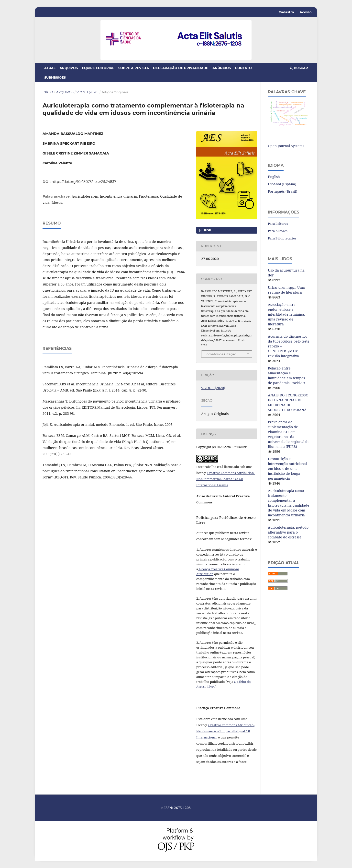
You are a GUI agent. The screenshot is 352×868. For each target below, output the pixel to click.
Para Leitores (278, 224)
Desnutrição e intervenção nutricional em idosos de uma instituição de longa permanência (287, 469)
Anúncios (222, 68)
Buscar (299, 68)
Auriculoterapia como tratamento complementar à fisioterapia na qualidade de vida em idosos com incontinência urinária (289, 503)
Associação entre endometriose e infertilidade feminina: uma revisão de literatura (286, 314)
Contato (243, 68)
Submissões (55, 77)
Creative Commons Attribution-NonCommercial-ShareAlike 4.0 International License (225, 479)
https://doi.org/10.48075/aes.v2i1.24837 (84, 182)
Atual (50, 68)
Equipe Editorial (98, 68)
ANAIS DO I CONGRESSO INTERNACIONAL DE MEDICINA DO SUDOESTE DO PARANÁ (288, 402)
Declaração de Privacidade (181, 68)
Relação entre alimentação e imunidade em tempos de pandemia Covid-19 (286, 375)
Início (48, 92)
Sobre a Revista (134, 68)
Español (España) (282, 184)
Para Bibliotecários (282, 238)
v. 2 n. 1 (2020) (88, 92)
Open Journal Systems (286, 146)
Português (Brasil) (283, 191)
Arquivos (69, 68)
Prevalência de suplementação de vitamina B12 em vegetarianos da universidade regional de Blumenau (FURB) (289, 434)
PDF (207, 230)
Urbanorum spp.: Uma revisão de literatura (286, 290)
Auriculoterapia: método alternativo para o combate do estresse (288, 532)
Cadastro (286, 12)
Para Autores (278, 231)
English (274, 177)
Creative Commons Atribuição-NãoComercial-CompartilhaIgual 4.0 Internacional (225, 731)
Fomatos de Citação (220, 354)
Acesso (306, 12)
